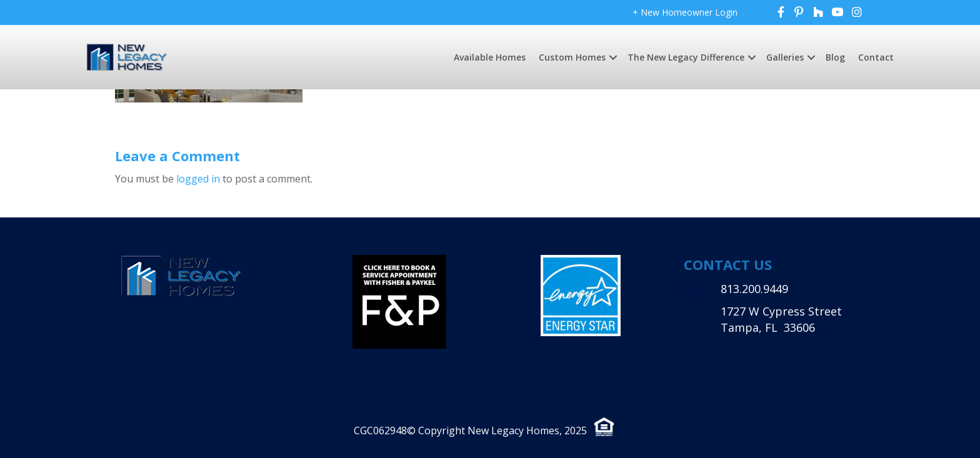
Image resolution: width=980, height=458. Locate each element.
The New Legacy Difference (686, 57)
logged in (198, 179)
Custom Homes (572, 57)
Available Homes (490, 57)
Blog (835, 57)
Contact (876, 57)
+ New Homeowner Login (685, 12)
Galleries (785, 57)
